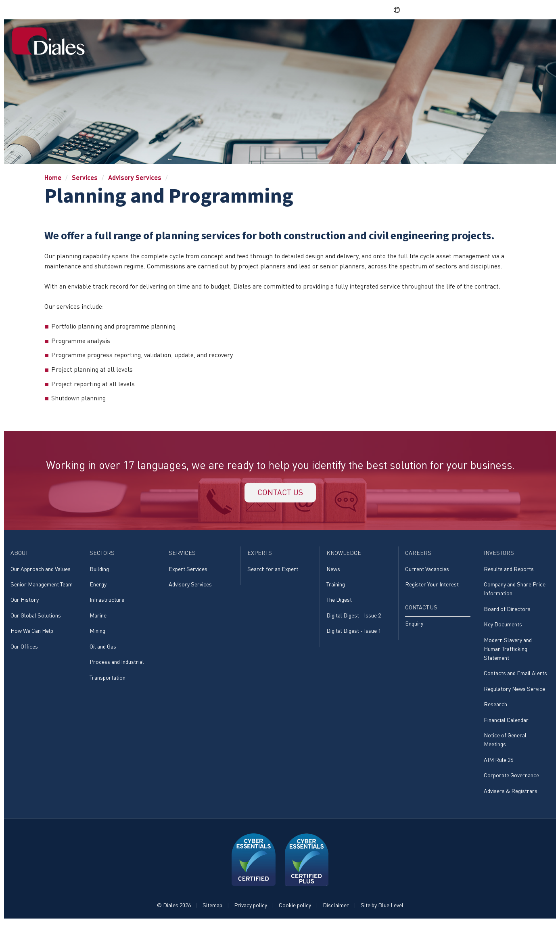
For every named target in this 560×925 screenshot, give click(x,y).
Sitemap (212, 907)
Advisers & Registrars (511, 793)
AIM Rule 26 (498, 762)
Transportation (108, 679)
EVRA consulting (473, 9)
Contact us (280, 493)
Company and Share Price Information (515, 590)
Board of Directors (507, 610)
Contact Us (523, 38)
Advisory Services (135, 177)
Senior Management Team (42, 585)
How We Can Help (32, 632)
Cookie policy (295, 907)
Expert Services (188, 570)
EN (401, 10)
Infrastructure (107, 601)
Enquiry (414, 625)
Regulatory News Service (514, 690)
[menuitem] (203, 38)
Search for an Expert (273, 570)
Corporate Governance (511, 777)
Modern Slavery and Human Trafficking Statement (508, 650)
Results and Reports (509, 570)
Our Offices (24, 648)
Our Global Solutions (36, 616)
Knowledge (388, 38)
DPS (433, 9)
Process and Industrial (117, 663)
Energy (98, 585)
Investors (474, 38)
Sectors (267, 38)
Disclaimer (336, 907)
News (333, 570)
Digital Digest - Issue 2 (354, 616)
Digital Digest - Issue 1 (354, 632)
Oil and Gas (103, 648)
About (232, 38)
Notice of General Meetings (505, 742)
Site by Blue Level (382, 907)
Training (336, 585)
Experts (345, 38)
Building (99, 570)
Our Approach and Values (41, 570)
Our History (25, 601)
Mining (97, 632)
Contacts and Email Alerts (515, 675)
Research (495, 706)
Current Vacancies (427, 570)
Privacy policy (251, 907)
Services (306, 38)
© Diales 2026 (174, 907)
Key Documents (503, 626)
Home (203, 38)
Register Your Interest (432, 585)
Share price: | (341, 9)
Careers (432, 38)
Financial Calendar (506, 721)
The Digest (339, 601)
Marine (98, 616)
